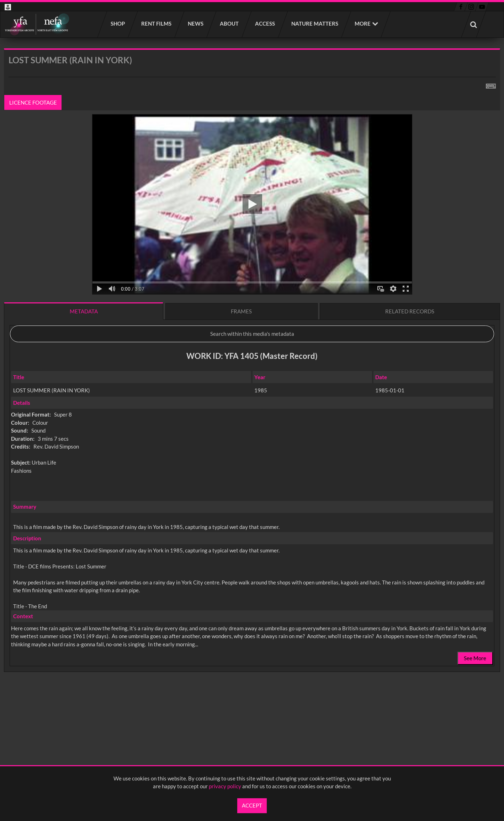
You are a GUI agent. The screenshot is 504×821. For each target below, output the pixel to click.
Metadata (84, 311)
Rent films (157, 23)
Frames (241, 311)
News (196, 23)
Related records (410, 311)
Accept (252, 805)
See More (475, 658)
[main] (252, 379)
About (230, 23)
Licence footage (33, 102)
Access (265, 23)
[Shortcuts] (491, 85)
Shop (118, 23)
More (363, 23)
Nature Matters (315, 23)
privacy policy (225, 786)
